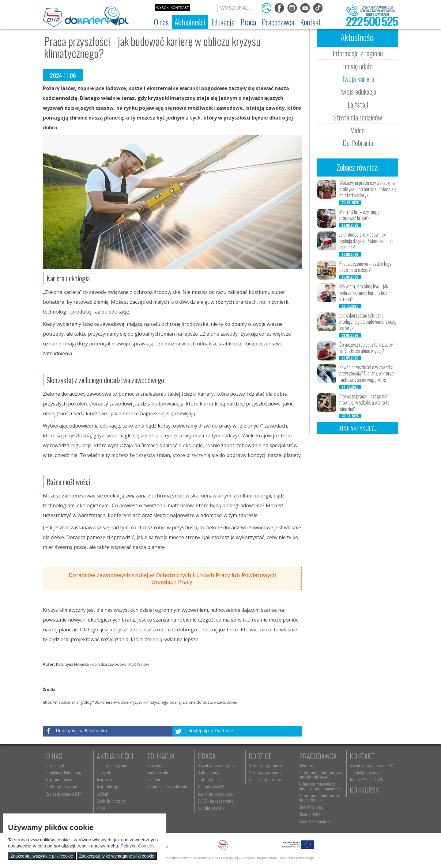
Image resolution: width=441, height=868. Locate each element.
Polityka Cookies (138, 846)
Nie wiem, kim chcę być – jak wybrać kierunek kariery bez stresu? (364, 293)
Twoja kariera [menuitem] (106, 779)
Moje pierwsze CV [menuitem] (211, 786)
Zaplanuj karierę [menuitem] (209, 779)
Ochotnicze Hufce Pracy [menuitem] (64, 772)
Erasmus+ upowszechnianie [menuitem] (167, 786)
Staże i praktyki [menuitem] (310, 814)
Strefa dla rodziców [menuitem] (111, 801)
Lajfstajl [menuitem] (102, 794)
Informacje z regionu (358, 53)
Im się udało (358, 66)
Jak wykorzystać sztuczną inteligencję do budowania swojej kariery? (368, 322)
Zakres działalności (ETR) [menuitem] (64, 794)
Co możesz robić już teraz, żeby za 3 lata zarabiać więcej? (366, 348)
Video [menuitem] (101, 808)
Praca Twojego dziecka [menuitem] (265, 772)
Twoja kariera (358, 78)
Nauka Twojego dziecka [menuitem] (265, 765)
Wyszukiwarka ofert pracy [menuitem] (216, 765)
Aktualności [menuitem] (308, 765)
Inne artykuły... (358, 428)
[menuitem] (161, 22)
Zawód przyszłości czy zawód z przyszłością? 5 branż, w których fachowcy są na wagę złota (367, 374)
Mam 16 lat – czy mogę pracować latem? (359, 215)
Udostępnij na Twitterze (209, 731)
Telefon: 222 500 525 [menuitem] (366, 779)
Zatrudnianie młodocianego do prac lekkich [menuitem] (319, 798)
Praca (207, 756)
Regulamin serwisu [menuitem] (60, 779)
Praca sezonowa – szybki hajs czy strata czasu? (365, 267)
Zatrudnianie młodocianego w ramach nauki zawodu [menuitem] (321, 775)
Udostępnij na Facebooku (81, 731)
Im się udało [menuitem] (106, 772)
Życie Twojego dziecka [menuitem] (265, 779)
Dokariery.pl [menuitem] (55, 765)
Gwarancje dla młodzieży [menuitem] (216, 794)
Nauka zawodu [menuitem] (158, 772)
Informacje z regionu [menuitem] (112, 765)
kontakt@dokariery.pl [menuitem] (366, 772)
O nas (54, 756)
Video (358, 130)
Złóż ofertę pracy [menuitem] (311, 807)
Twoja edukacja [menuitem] (108, 786)
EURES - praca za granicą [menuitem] (216, 801)
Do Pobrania (358, 143)
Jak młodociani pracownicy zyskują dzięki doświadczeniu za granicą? (366, 241)
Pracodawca (318, 756)
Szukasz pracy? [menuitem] (209, 772)
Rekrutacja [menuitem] (155, 765)
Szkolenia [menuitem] (154, 779)
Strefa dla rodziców (358, 117)
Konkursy (364, 790)
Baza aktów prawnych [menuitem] (315, 821)
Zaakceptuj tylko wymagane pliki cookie (117, 856)
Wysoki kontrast (173, 8)
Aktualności (115, 756)
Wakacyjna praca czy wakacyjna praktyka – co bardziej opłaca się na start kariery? (368, 189)
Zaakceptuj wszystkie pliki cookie (42, 856)
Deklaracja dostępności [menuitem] (63, 786)
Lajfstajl (358, 104)
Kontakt (362, 756)
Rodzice (260, 756)
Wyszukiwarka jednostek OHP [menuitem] (371, 765)
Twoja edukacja (358, 91)
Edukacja (161, 756)
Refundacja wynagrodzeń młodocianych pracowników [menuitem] (319, 786)
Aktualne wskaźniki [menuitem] (212, 808)
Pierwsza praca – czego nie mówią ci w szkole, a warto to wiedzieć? (364, 403)
